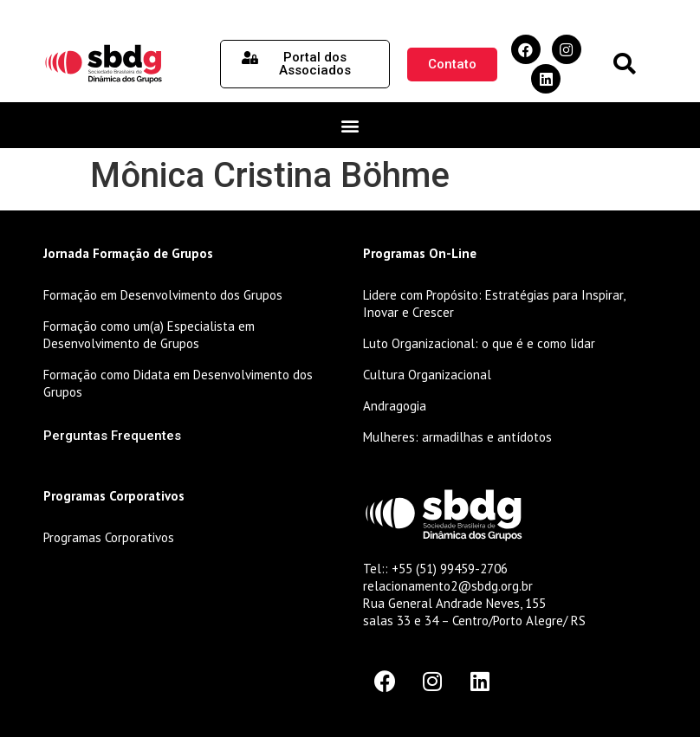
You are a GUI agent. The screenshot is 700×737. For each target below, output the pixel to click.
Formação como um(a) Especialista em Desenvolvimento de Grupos (149, 335)
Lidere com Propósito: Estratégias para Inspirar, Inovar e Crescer (494, 304)
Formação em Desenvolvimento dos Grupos (163, 295)
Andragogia (395, 406)
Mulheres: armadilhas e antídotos (457, 437)
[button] (624, 65)
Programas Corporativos (109, 537)
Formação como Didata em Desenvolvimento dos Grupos (178, 383)
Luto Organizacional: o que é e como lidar (479, 343)
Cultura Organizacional (427, 375)
